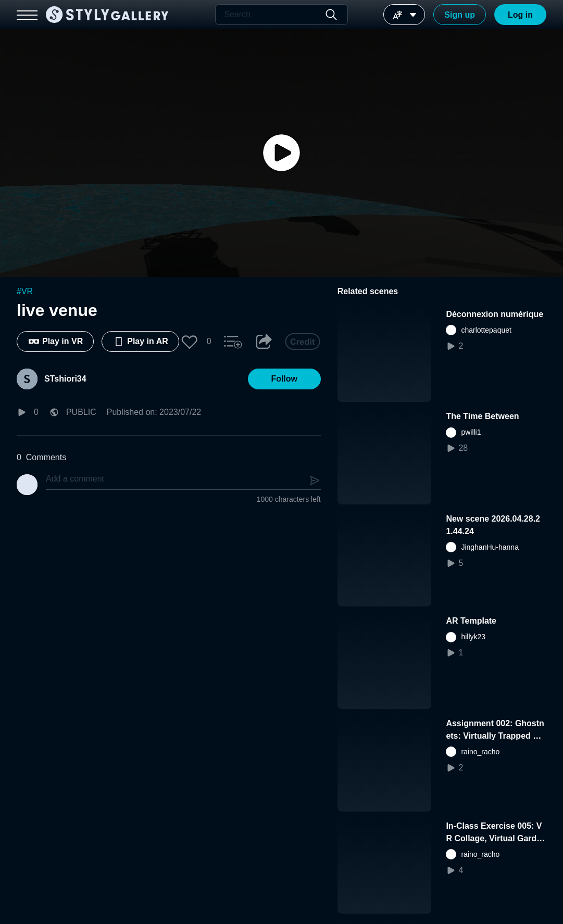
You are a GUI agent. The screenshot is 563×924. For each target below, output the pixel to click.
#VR (25, 291)
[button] (190, 341)
